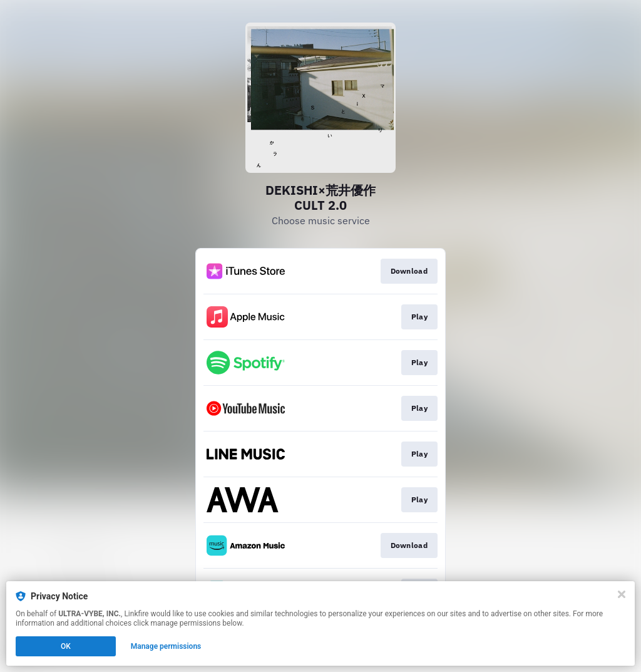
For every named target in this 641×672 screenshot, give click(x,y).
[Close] (622, 594)
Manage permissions (166, 646)
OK (66, 646)
